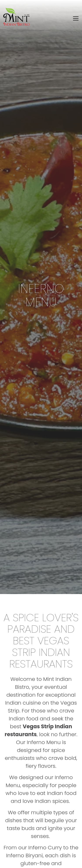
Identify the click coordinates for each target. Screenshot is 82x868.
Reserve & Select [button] (41, 862)
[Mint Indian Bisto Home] (16, 16)
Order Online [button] (41, 851)
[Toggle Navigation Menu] (76, 18)
